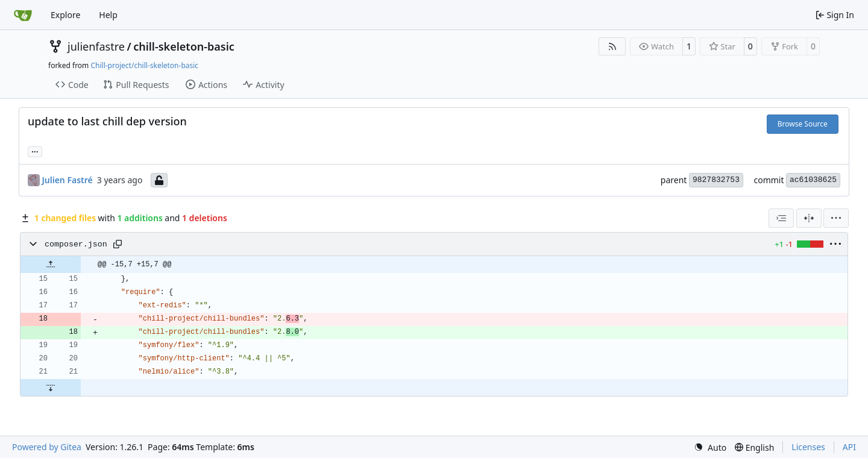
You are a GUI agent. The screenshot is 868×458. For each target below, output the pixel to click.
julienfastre (96, 46)
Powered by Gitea (47, 447)
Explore (65, 15)
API (849, 447)
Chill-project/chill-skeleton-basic (144, 65)
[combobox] (781, 218)
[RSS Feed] (612, 46)
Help (108, 15)
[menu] (836, 218)
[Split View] (809, 218)
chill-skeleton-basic (184, 46)
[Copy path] (118, 244)
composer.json (76, 244)
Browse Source (803, 124)
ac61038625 (813, 180)
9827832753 (716, 180)
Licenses (808, 447)
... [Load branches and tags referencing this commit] (35, 151)
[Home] (23, 15)
